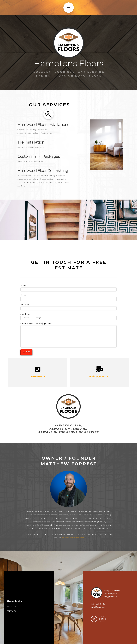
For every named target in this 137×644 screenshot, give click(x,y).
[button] (69, 8)
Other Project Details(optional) (68, 325)
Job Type (68, 316)
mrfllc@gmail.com (99, 376)
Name (68, 288)
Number (68, 307)
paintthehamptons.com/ (73, 538)
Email (68, 297)
